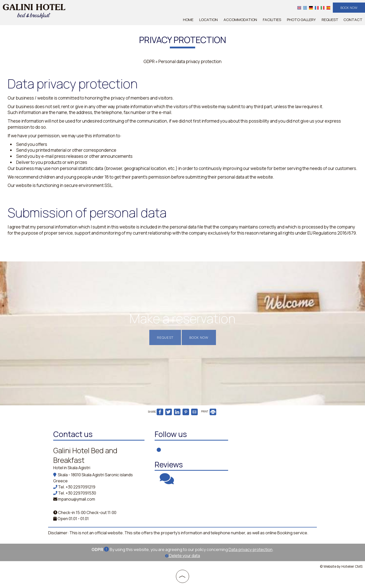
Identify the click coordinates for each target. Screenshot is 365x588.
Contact (353, 20)
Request (330, 20)
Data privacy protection (251, 549)
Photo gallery (301, 20)
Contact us (73, 434)
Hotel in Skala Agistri (72, 468)
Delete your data (182, 556)
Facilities (272, 20)
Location (208, 20)
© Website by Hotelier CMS (341, 566)
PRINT (209, 411)
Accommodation (240, 20)
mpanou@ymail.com (77, 499)
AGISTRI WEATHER (275, 448)
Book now (349, 8)
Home (188, 20)
